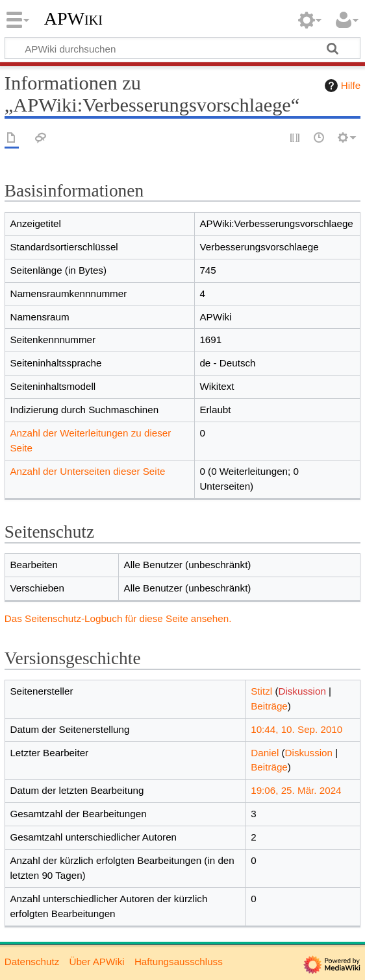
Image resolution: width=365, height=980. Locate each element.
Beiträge (269, 706)
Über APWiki (96, 962)
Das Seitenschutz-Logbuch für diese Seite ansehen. (118, 618)
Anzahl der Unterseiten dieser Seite (87, 471)
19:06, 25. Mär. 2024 (296, 790)
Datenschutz (32, 962)
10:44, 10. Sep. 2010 (296, 729)
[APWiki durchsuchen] (182, 48)
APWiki (73, 19)
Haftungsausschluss (179, 962)
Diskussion (302, 691)
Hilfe (341, 86)
